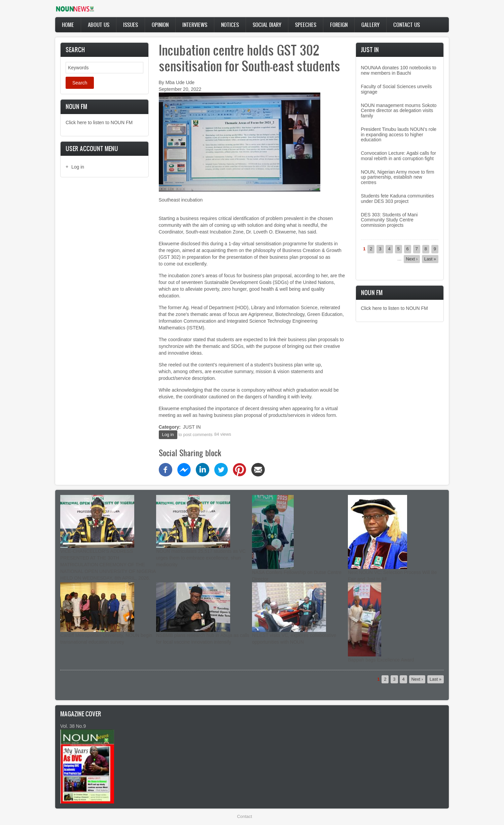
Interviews (195, 25)
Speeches (306, 25)
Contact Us (407, 25)
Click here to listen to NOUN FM (99, 122)
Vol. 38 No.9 (73, 726)
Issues (131, 25)
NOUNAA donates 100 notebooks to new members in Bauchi (399, 70)
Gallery (370, 25)
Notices (230, 25)
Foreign (339, 25)
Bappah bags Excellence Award (381, 660)
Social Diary (267, 25)
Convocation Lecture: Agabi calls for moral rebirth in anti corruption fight (399, 156)
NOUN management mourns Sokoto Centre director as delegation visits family (399, 111)
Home (68, 25)
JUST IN (192, 427)
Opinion (160, 25)
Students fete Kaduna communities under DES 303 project (398, 198)
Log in (78, 167)
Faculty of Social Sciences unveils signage (397, 89)
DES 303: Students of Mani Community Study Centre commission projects (389, 220)
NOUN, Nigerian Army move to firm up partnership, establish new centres (398, 177)
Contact (245, 816)
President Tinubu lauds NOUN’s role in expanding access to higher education (399, 134)
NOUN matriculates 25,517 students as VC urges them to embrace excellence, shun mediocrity (201, 558)
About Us (99, 25)
